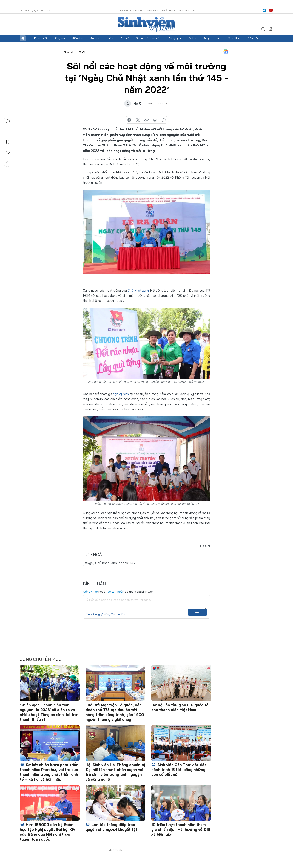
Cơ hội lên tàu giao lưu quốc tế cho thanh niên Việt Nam (180, 707)
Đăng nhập (90, 592)
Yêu (111, 38)
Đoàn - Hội (40, 38)
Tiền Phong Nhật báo (161, 10)
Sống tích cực (212, 38)
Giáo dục (78, 38)
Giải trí (125, 38)
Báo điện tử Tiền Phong (146, 24)
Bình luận (8, 152)
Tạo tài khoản (115, 592)
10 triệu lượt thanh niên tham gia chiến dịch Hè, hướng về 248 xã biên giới (181, 829)
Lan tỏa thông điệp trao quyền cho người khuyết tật (111, 827)
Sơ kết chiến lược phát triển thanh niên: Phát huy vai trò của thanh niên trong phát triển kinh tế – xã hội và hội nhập (49, 772)
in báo (155, 120)
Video (193, 38)
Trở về (8, 163)
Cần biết (253, 38)
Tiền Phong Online (130, 10)
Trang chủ (23, 38)
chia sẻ (129, 120)
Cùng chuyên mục (41, 659)
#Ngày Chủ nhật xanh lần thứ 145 (110, 563)
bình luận (164, 120)
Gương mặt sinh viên (149, 38)
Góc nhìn (96, 38)
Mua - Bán (234, 38)
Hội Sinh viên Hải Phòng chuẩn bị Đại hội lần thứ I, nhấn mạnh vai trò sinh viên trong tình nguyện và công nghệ (115, 772)
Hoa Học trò (188, 10)
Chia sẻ (8, 132)
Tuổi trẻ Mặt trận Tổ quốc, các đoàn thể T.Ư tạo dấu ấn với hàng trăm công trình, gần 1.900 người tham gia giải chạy (115, 712)
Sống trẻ (60, 38)
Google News (226, 51)
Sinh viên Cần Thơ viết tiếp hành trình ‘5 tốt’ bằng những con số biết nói (179, 770)
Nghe (8, 121)
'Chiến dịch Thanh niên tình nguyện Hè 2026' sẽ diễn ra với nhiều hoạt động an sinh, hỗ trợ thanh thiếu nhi (49, 712)
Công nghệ (175, 38)
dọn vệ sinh (121, 394)
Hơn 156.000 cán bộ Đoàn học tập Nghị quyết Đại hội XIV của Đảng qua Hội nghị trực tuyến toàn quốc (48, 832)
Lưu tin (8, 142)
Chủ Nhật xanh (138, 290)
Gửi (198, 612)
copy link (146, 120)
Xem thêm (270, 38)
